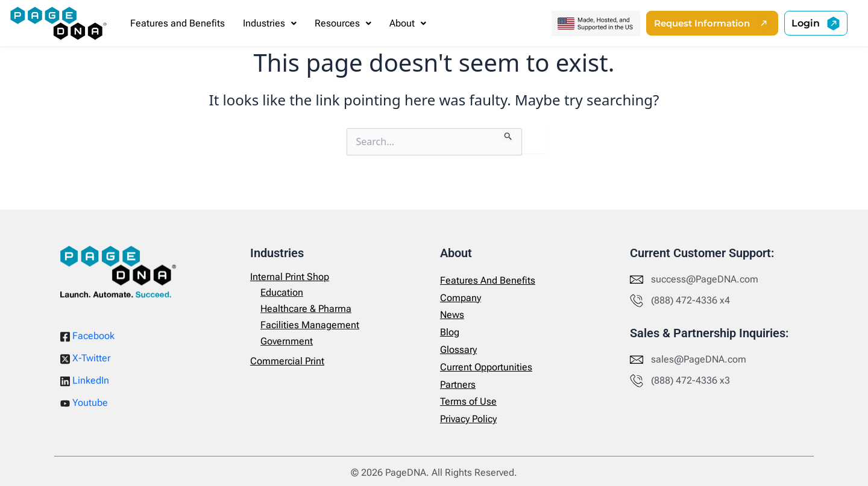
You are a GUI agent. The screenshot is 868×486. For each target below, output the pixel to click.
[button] (270, 23)
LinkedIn (85, 381)
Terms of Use (468, 401)
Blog (450, 332)
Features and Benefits (178, 23)
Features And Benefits (488, 280)
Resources (343, 23)
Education (282, 292)
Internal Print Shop (290, 277)
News (452, 315)
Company (461, 298)
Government (287, 341)
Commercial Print (287, 361)
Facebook (87, 336)
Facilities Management (310, 325)
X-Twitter (85, 358)
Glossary (458, 350)
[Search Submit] (508, 134)
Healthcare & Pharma (306, 309)
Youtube (84, 403)
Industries (270, 23)
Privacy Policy (468, 419)
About (408, 23)
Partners (458, 385)
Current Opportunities (486, 367)
